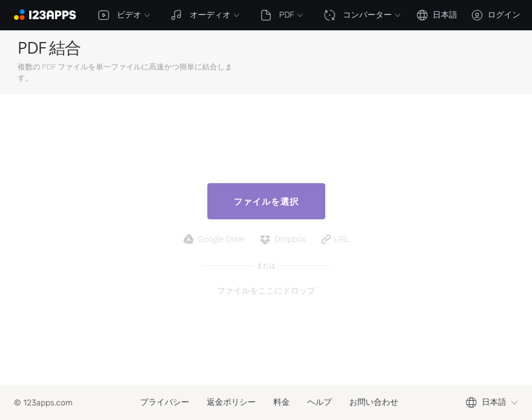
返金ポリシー (231, 402)
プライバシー (165, 402)
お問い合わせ (374, 402)
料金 (281, 402)
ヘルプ (319, 402)
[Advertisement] (377, 62)
